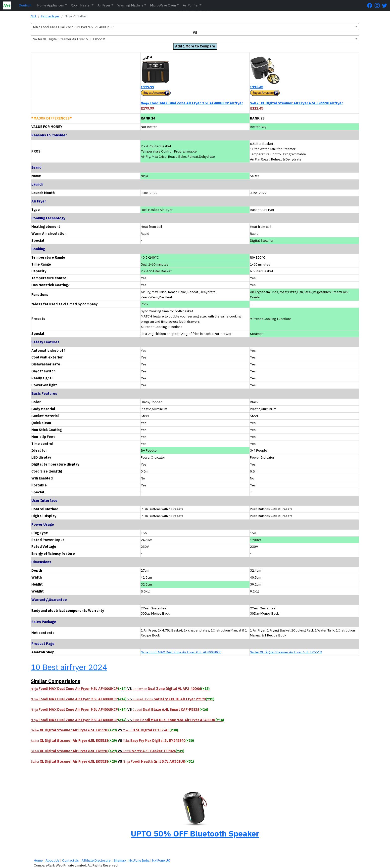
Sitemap (120, 860)
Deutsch (25, 5)
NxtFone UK (161, 860)
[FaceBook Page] (371, 5)
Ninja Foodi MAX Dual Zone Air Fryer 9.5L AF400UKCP (181, 652)
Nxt (33, 16)
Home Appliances (51, 5)
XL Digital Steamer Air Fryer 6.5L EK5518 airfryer (296, 103)
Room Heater (81, 5)
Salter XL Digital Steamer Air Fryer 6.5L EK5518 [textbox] (69, 39)
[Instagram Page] (378, 5)
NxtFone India (139, 860)
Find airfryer (50, 16)
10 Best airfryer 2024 (69, 667)
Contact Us (71, 860)
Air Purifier (191, 5)
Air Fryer (104, 5)
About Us (52, 860)
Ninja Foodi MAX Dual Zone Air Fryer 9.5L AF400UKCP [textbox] (73, 27)
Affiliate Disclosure (96, 860)
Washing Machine (130, 5)
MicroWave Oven (163, 5)
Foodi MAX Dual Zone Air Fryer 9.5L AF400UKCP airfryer (192, 103)
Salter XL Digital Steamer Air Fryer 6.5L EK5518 (286, 652)
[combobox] (195, 27)
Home (38, 860)
